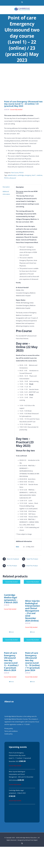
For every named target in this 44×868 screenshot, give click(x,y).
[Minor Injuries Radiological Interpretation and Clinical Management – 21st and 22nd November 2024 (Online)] (33, 589)
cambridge (21, 175)
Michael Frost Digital (31, 840)
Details (12, 632)
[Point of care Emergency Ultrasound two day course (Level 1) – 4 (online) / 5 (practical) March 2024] (11, 644)
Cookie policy (8, 734)
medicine (39, 175)
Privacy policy (9, 728)
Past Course (15, 173)
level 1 (34, 175)
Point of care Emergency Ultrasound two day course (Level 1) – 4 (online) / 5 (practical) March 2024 (11, 662)
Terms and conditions (11, 731)
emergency (28, 175)
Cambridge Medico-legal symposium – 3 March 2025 (11, 599)
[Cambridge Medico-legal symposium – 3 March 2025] (11, 586)
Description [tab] (6, 187)
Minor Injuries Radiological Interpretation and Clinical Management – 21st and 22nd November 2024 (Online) (33, 611)
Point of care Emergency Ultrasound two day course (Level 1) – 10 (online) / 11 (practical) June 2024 (32, 662)
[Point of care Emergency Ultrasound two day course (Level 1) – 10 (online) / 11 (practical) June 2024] (33, 644)
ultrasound (13, 178)
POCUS (21, 173)
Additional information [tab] (6, 193)
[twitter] (22, 843)
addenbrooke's (12, 175)
